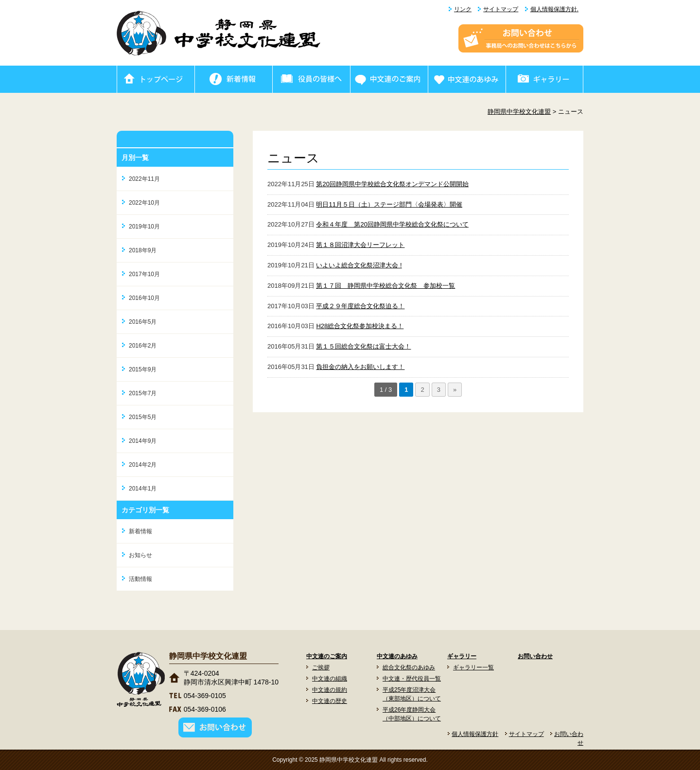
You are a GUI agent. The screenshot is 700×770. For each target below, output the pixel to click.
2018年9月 (143, 250)
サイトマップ (501, 9)
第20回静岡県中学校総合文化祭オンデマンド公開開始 (392, 184)
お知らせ (140, 555)
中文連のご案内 (389, 79)
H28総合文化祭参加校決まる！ (360, 326)
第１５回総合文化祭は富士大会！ (363, 346)
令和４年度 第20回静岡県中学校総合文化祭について (392, 224)
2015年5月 (143, 417)
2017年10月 (144, 274)
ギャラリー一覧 (473, 667)
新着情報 (233, 79)
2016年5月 (143, 322)
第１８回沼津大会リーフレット (360, 245)
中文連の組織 (330, 679)
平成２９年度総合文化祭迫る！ (360, 306)
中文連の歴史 (330, 701)
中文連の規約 (330, 690)
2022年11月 (144, 179)
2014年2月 (143, 465)
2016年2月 (143, 346)
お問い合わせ (535, 656)
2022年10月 (144, 203)
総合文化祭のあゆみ (409, 667)
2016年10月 (144, 298)
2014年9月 (143, 441)
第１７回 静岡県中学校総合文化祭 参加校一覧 (385, 286)
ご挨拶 (321, 667)
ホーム (156, 79)
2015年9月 (143, 369)
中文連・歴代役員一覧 (412, 679)
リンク (463, 9)
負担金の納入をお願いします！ (360, 367)
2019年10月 (144, 227)
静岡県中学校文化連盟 (519, 112)
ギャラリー (544, 79)
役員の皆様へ (311, 79)
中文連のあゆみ (467, 79)
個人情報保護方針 (475, 734)
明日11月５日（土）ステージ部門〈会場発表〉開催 (389, 204)
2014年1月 (143, 489)
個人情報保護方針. (554, 9)
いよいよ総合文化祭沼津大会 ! (359, 265)
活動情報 (140, 579)
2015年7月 (143, 393)
